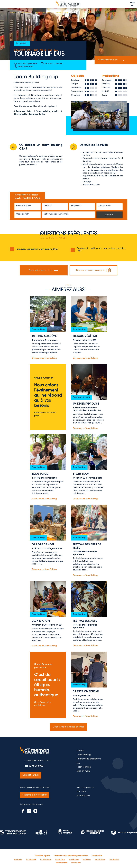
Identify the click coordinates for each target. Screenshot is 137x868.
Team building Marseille (31, 858)
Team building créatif (48, 111)
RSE (78, 763)
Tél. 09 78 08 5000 (34, 766)
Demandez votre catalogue (93, 270)
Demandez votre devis (111, 60)
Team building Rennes (60, 858)
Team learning (84, 767)
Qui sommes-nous (86, 787)
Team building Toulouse (74, 858)
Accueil (80, 751)
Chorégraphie (20, 114)
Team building (84, 755)
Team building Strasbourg (46, 858)
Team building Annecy (76, 862)
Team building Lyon (87, 858)
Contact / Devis (30, 775)
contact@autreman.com (37, 761)
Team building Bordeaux (100, 858)
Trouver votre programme (89, 759)
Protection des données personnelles (71, 855)
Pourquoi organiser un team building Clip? (34, 249)
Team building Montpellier (62, 862)
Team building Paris (18, 858)
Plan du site (97, 855)
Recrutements (84, 795)
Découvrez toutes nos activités (68, 727)
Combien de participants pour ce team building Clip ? (98, 250)
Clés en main (83, 771)
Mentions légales (42, 855)
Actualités (81, 791)
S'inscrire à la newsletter (34, 794)
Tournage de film (37, 114)
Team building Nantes (114, 858)
